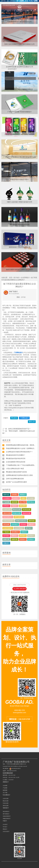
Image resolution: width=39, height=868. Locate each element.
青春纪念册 (17, 513)
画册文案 (6, 539)
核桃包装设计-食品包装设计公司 (19, 247)
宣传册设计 (15, 532)
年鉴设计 (15, 506)
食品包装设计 (8, 517)
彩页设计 (31, 536)
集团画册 (15, 502)
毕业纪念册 (26, 509)
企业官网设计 (25, 278)
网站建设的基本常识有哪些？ (16, 455)
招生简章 (23, 506)
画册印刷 (15, 539)
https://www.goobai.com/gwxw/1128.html (17, 408)
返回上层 (32, 422)
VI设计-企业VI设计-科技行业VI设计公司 (19, 202)
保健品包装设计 (21, 521)
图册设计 (15, 536)
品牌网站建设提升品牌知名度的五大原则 (19, 475)
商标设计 (32, 524)
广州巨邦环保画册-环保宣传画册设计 (19, 112)
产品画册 (6, 502)
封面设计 (23, 539)
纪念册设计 (7, 498)
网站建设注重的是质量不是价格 (16, 472)
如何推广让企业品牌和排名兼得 (16, 482)
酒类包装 (32, 521)
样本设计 (23, 536)
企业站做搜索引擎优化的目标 (16, 462)
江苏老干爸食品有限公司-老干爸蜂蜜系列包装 (19, 134)
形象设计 (6, 543)
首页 (11, 278)
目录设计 (31, 539)
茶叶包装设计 (19, 517)
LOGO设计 (15, 524)
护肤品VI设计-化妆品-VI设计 (19, 179)
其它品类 (6, 524)
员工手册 (23, 502)
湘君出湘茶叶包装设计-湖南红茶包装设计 (19, 270)
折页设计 (6, 506)
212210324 (11, 780)
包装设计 (16, 498)
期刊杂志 (31, 502)
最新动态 (6, 495)
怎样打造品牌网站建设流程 (15, 479)
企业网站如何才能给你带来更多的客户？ (19, 452)
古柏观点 (15, 495)
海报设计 (24, 532)
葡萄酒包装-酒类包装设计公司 (19, 225)
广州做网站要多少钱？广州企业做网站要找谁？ (22, 465)
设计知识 (16, 278)
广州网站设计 (24, 418)
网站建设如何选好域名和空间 (16, 458)
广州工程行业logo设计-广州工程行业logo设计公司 (19, 157)
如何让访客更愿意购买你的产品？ (19, 429)
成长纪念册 (7, 513)
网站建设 (14, 418)
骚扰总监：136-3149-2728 (20, 719)
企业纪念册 (7, 509)
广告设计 (6, 532)
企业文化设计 (8, 528)
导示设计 (23, 524)
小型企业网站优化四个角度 (15, 469)
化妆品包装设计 (9, 521)
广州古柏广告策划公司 (9, 1)
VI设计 (23, 498)
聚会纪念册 (17, 509)
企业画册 (31, 498)
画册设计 (23, 495)
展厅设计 (29, 528)
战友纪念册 (26, 513)
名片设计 (6, 536)
